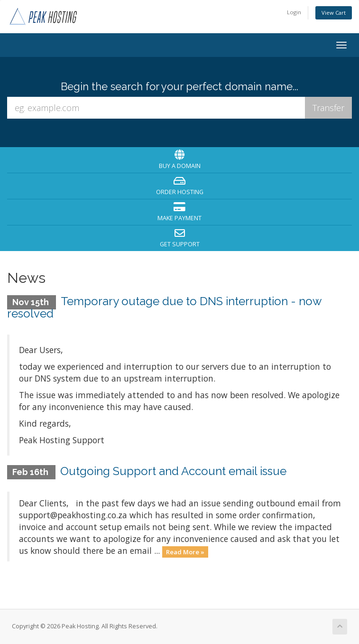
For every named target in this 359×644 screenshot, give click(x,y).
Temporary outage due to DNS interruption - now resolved (164, 307)
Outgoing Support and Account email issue (173, 471)
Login (294, 12)
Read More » (185, 551)
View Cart (334, 13)
